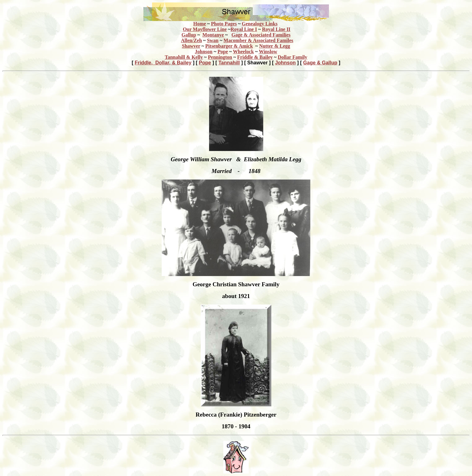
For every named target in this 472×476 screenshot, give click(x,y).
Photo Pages (224, 24)
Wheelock (243, 52)
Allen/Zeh (191, 40)
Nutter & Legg (275, 46)
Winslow (268, 52)
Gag (261, 35)
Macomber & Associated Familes (258, 40)
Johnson (204, 52)
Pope (223, 52)
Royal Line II (276, 29)
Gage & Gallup (320, 63)
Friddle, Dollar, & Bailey (163, 63)
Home (200, 24)
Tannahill (229, 63)
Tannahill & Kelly (184, 57)
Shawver (191, 46)
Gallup (189, 35)
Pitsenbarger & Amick (229, 46)
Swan (213, 40)
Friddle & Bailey (255, 57)
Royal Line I (244, 29)
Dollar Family (293, 57)
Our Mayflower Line (205, 29)
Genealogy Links (260, 24)
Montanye (213, 35)
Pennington (220, 57)
